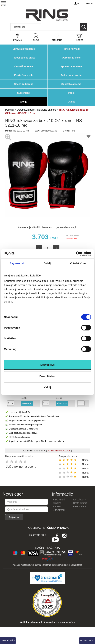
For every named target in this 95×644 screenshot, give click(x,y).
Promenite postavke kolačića (59, 622)
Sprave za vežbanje (24, 49)
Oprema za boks (71, 58)
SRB (89, 3)
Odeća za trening (24, 84)
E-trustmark (59, 510)
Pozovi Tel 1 (87, 641)
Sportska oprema (71, 84)
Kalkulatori (80, 500)
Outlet (71, 102)
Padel (71, 93)
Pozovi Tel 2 (8, 641)
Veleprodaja (79, 506)
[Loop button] (84, 27)
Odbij (47, 387)
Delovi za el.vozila (71, 75)
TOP (91, 630)
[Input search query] (26, 27)
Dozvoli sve (48, 365)
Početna (10, 110)
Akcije (24, 102)
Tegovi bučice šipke (24, 58)
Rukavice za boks (47, 110)
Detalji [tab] (47, 263)
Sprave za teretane (71, 66)
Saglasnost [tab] (17, 263)
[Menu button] (3, 4)
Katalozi (57, 506)
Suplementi (24, 93)
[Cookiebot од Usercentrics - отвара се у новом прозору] (76, 254)
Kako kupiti (59, 500)
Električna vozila (24, 75)
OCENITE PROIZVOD (59, 451)
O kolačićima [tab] (78, 263)
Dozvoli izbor (47, 376)
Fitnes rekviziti (71, 49)
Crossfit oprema (24, 66)
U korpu (27, 403)
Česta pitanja (80, 503)
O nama (57, 503)
